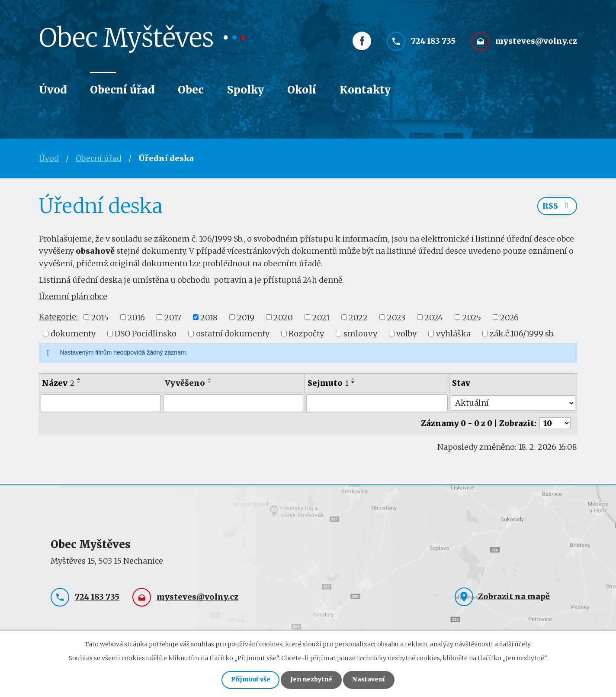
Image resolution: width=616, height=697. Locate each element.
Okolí (302, 90)
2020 (283, 317)
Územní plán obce (73, 296)
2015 (100, 317)
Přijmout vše (249, 680)
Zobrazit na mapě (514, 595)
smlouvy (360, 334)
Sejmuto (328, 383)
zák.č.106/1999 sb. (522, 334)
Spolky (245, 90)
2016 (136, 317)
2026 (509, 317)
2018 (209, 317)
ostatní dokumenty (233, 334)
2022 (358, 317)
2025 (472, 317)
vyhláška (453, 334)
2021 (321, 317)
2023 (396, 317)
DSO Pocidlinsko (146, 334)
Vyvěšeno (185, 383)
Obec (191, 90)
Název (58, 383)
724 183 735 (433, 42)
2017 (173, 317)
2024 (434, 317)
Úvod (53, 90)
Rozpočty (306, 334)
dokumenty (73, 334)
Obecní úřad (122, 90)
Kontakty (365, 90)
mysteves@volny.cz (536, 42)
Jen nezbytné (312, 680)
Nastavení (370, 680)
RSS (557, 207)
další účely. (515, 643)
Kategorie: (58, 317)
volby (406, 334)
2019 (246, 317)
